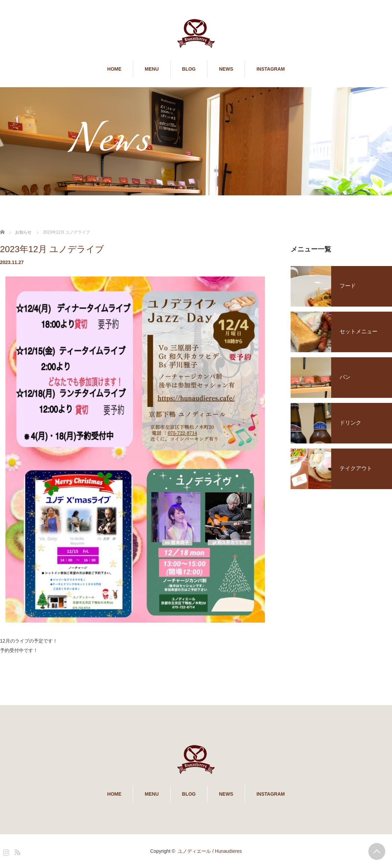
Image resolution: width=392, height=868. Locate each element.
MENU (152, 69)
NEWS (226, 69)
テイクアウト (356, 468)
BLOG (189, 69)
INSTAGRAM (271, 69)
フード (348, 286)
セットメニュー (359, 331)
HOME (114, 69)
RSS (17, 851)
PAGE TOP (377, 851)
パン (345, 377)
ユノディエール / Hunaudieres (210, 851)
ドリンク (350, 423)
